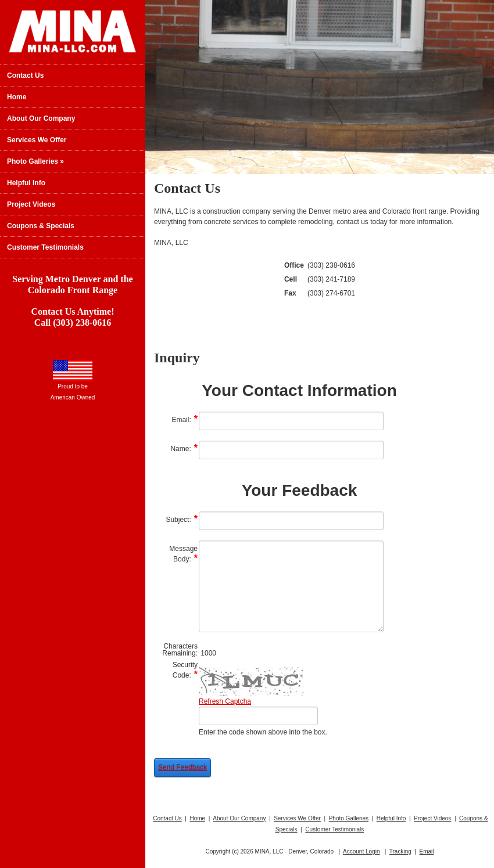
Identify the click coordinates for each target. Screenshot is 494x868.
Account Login (361, 851)
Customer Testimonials (45, 247)
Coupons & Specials (41, 226)
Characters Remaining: (180, 650)
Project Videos (31, 204)
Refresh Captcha (225, 701)
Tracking (400, 851)
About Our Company (41, 118)
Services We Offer (37, 140)
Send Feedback (182, 768)
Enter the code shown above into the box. (263, 732)
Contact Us (25, 75)
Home (17, 97)
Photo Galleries (35, 161)
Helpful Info (26, 183)
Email (426, 851)
